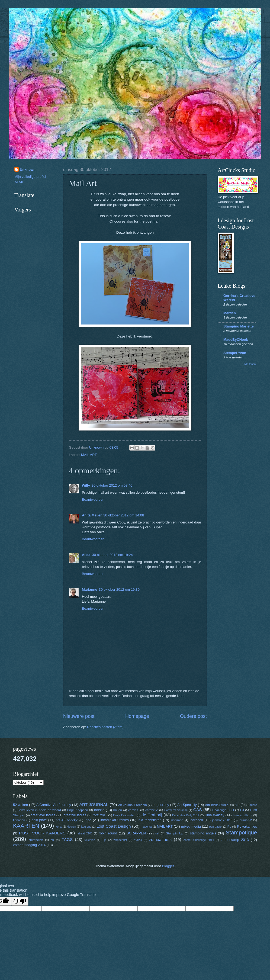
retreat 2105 (85, 833)
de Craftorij (152, 815)
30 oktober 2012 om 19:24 (112, 555)
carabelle (152, 810)
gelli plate (39, 820)
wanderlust (120, 840)
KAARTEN (26, 826)
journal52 (245, 820)
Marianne (90, 589)
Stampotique (241, 832)
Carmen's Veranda (176, 810)
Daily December (124, 815)
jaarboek (196, 820)
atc (237, 805)
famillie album (242, 815)
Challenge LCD (223, 810)
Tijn (104, 840)
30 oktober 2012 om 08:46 (112, 485)
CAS (198, 810)
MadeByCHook (236, 340)
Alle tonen (250, 364)
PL (229, 827)
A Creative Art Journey (54, 805)
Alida (86, 555)
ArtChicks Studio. (217, 805)
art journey (161, 805)
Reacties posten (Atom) (105, 727)
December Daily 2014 (186, 815)
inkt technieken (150, 820)
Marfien (230, 313)
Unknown (28, 170)
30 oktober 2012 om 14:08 (124, 515)
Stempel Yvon (235, 353)
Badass (252, 805)
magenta (146, 827)
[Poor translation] (20, 901)
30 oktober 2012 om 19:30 (119, 589)
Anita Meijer (92, 515)
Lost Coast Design (114, 826)
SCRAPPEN (136, 833)
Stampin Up (175, 833)
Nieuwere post (79, 716)
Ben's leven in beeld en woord (39, 810)
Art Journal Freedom (133, 805)
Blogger (168, 866)
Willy (86, 485)
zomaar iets (160, 839)
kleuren (72, 827)
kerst (59, 827)
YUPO (138, 840)
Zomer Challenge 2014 (198, 840)
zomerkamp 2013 (235, 840)
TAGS (67, 839)
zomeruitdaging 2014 (29, 845)
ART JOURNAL (94, 804)
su (52, 840)
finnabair (19, 820)
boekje (99, 810)
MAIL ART (89, 455)
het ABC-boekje (67, 820)
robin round (108, 833)
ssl (157, 833)
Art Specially (187, 805)
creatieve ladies (43, 815)
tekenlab (90, 840)
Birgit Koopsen (78, 810)
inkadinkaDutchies (115, 820)
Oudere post (193, 716)
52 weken (20, 805)
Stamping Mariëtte (239, 326)
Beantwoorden (93, 499)
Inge (88, 820)
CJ (242, 810)
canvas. (134, 810)
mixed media (191, 826)
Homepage (137, 716)
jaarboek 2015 (222, 820)
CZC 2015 (100, 815)
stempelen (36, 840)
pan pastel (216, 827)
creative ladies (75, 815)
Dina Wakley (214, 815)
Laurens (86, 827)
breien (118, 810)
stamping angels (203, 833)
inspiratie (177, 820)
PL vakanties (247, 826)
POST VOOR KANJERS (42, 833)
